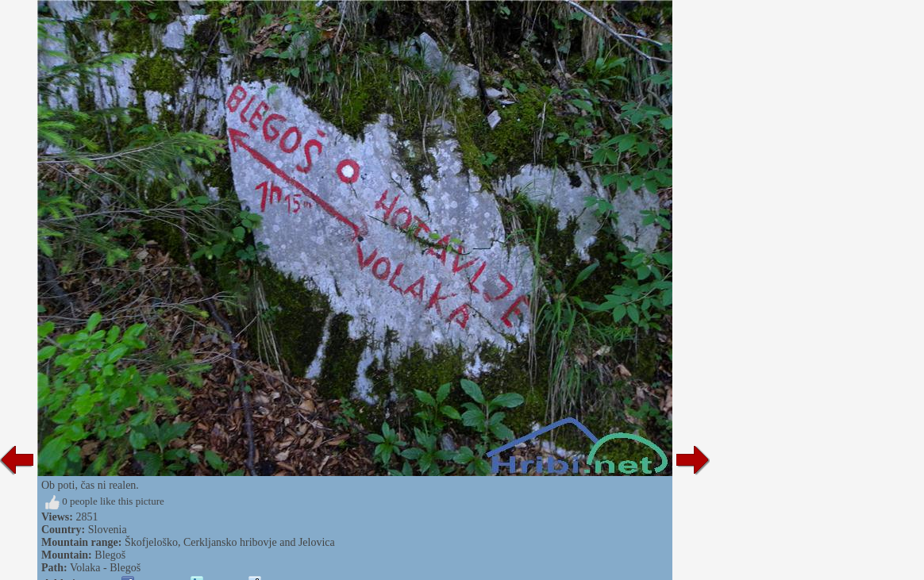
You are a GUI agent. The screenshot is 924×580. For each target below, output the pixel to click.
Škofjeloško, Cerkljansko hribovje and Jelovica (230, 542)
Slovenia (108, 530)
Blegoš (110, 555)
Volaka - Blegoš (105, 568)
